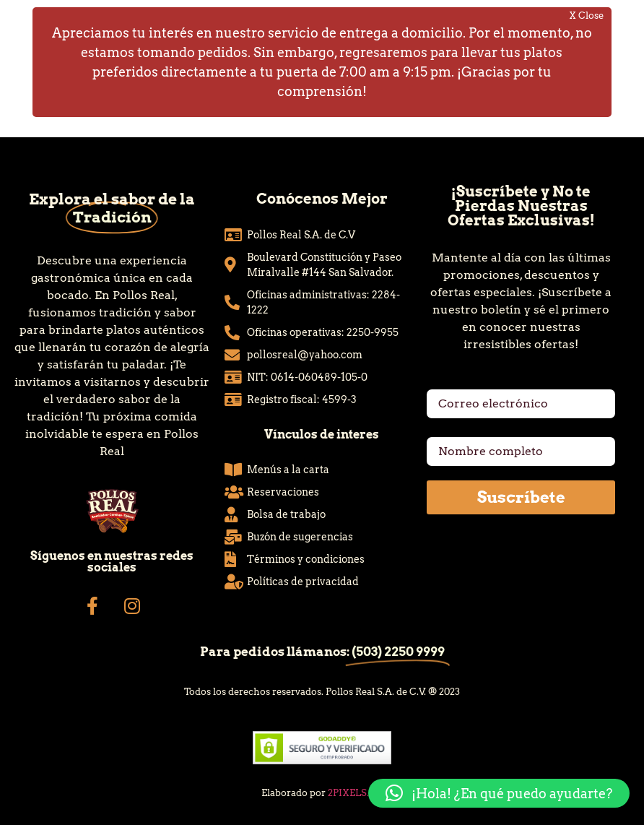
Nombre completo (479, 431)
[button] (499, 793)
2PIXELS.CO (356, 793)
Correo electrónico (482, 384)
